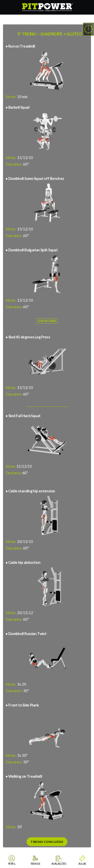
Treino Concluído (47, 842)
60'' (17, 473)
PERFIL (12, 864)
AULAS (82, 864)
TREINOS (35, 864)
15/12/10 (19, 466)
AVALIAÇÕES (59, 864)
